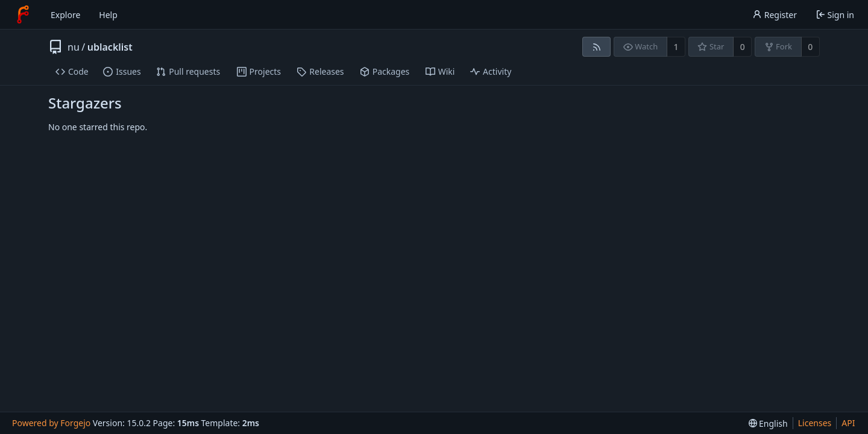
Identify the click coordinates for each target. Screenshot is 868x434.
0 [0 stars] (743, 47)
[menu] (768, 423)
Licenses (815, 423)
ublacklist (110, 47)
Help (108, 15)
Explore (65, 15)
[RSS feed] (596, 47)
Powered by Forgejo (51, 423)
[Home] (23, 14)
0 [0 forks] (810, 47)
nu (74, 47)
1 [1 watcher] (676, 47)
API (848, 423)
